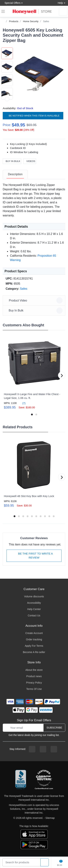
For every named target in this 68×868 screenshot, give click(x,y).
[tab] (15, 175)
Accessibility (34, 603)
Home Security (31, 21)
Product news (34, 676)
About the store (34, 670)
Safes (46, 21)
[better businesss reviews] (21, 780)
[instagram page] (43, 749)
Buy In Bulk (12, 161)
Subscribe (54, 728)
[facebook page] (32, 749)
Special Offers (12, 3)
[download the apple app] (34, 834)
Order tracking (34, 639)
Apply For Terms (34, 646)
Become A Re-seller (34, 652)
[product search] (45, 862)
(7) (22, 403)
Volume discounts (34, 596)
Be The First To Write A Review (34, 556)
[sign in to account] (63, 11)
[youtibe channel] (54, 749)
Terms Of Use (34, 689)
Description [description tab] (15, 174)
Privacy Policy (34, 683)
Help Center (34, 609)
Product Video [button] (35, 300)
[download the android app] (34, 844)
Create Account (34, 633)
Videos (30, 161)
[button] (39, 74)
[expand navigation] (3, 11)
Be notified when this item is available (33, 115)
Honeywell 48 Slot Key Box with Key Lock (29, 496)
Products (14, 21)
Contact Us (34, 615)
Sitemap (50, 818)
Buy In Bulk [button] (35, 311)
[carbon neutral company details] (44, 780)
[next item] (7, 99)
